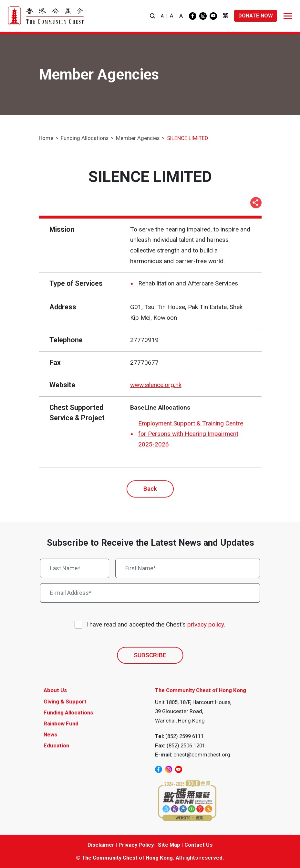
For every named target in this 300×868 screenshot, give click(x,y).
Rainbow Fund (61, 723)
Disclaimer (101, 845)
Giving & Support (65, 702)
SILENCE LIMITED (188, 138)
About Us (55, 690)
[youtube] (213, 16)
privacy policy (206, 624)
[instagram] (203, 16)
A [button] (162, 16)
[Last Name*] (75, 568)
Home (46, 138)
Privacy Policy (136, 845)
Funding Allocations (85, 138)
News (50, 734)
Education (56, 745)
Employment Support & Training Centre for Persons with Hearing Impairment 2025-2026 (191, 434)
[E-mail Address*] (150, 593)
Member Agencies (138, 138)
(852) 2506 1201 (186, 745)
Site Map (169, 845)
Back (150, 489)
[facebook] (193, 16)
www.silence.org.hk (156, 385)
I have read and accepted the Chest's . (156, 625)
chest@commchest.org (202, 755)
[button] (152, 16)
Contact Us (198, 845)
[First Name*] (187, 568)
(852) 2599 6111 (185, 736)
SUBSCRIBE (150, 655)
